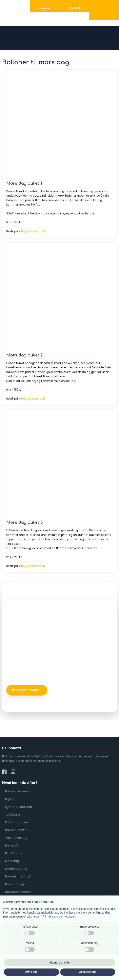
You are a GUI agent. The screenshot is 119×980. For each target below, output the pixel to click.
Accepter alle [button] (88, 972)
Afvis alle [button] (31, 972)
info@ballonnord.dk (32, 231)
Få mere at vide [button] (60, 963)
